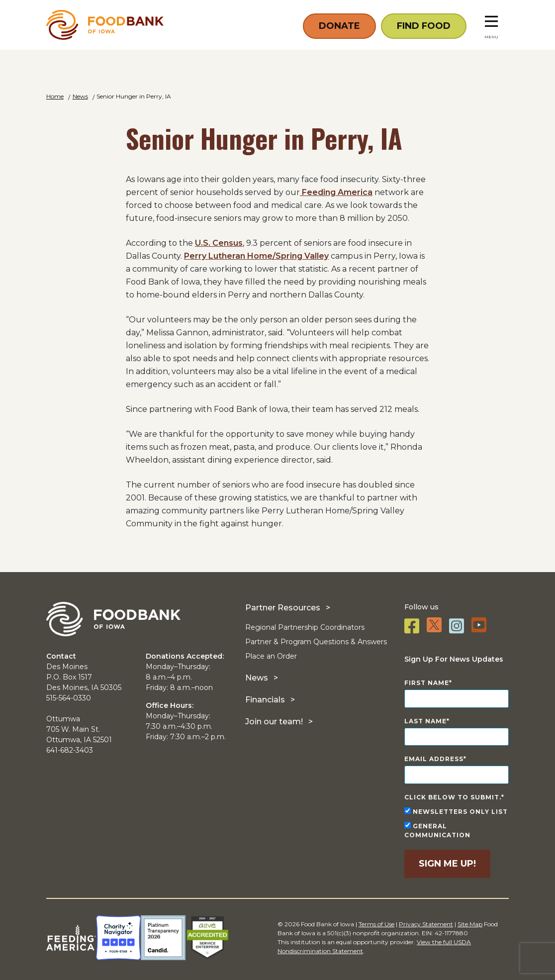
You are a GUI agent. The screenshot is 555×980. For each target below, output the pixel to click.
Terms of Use (376, 924)
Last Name (425, 721)
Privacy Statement (426, 924)
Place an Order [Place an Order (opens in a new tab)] (271, 656)
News (257, 678)
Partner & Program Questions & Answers (316, 642)
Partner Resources (283, 608)
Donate (339, 26)
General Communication (437, 830)
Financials (265, 700)
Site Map (470, 924)
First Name (427, 683)
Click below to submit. (453, 797)
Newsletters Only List (456, 811)
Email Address (434, 759)
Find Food (424, 26)
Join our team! (274, 722)
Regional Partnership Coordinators (305, 627)
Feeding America (336, 192)
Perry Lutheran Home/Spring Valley (256, 256)
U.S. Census (219, 243)
